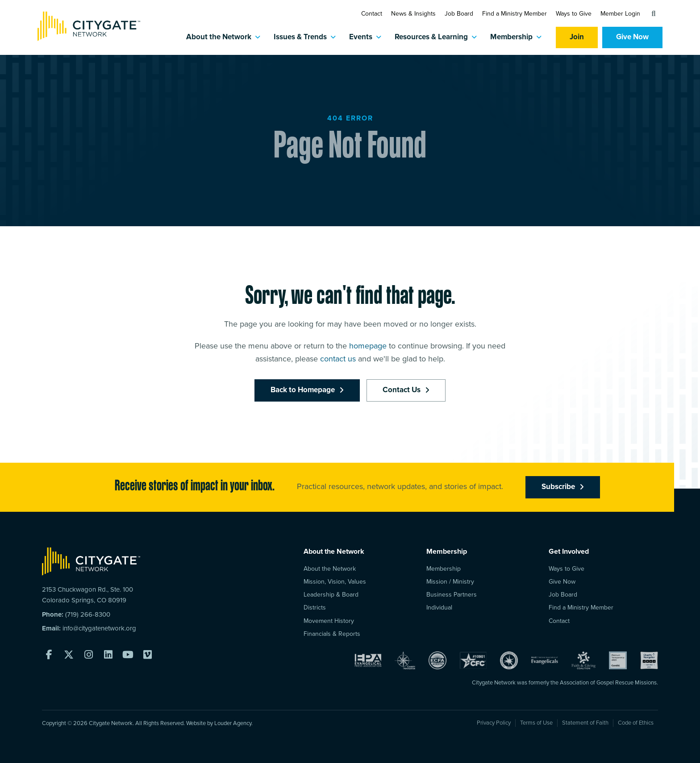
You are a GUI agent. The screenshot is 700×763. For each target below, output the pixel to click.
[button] (654, 14)
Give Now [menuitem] (562, 582)
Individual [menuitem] (439, 607)
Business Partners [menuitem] (452, 595)
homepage (368, 397)
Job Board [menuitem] (563, 595)
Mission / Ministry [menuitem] (450, 582)
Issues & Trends (300, 37)
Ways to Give (574, 14)
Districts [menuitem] (315, 607)
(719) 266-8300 (88, 615)
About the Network (219, 37)
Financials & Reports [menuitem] (332, 634)
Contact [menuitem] (559, 621)
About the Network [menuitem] (330, 569)
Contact (372, 14)
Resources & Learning (431, 37)
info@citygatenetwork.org (99, 628)
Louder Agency (233, 723)
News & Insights (413, 14)
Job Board (459, 14)
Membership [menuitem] (444, 569)
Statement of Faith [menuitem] (585, 723)
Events (361, 37)
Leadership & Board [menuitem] (331, 595)
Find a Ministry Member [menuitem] (581, 607)
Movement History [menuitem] (329, 621)
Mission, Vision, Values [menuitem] (335, 582)
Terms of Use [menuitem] (536, 723)
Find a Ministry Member (515, 14)
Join (577, 37)
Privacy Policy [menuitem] (494, 723)
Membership (511, 37)
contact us (338, 410)
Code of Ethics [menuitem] (636, 723)
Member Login (620, 14)
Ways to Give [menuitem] (567, 569)
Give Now (632, 37)
